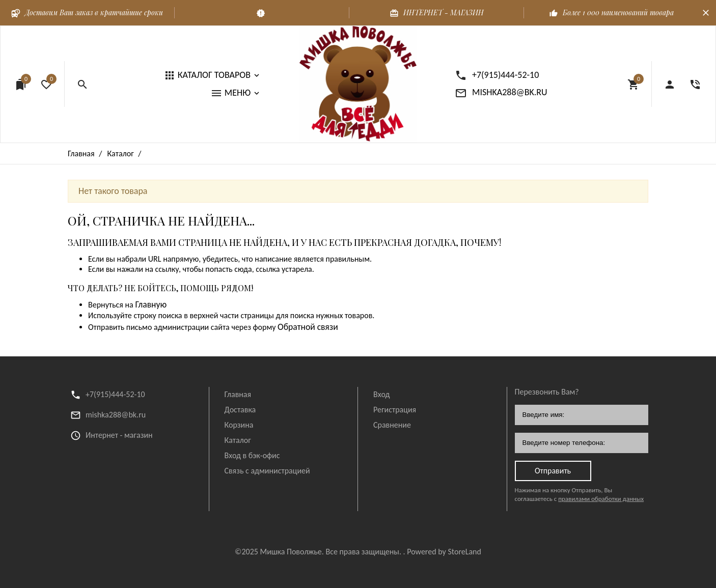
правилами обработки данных (601, 499)
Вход (381, 394)
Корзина (239, 425)
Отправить (553, 471)
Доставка (240, 410)
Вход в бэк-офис (252, 455)
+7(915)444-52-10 (115, 394)
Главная (238, 394)
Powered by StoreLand (444, 552)
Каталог (238, 440)
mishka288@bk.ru (116, 415)
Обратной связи (308, 327)
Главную (151, 304)
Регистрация (395, 410)
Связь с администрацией (267, 471)
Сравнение (392, 425)
